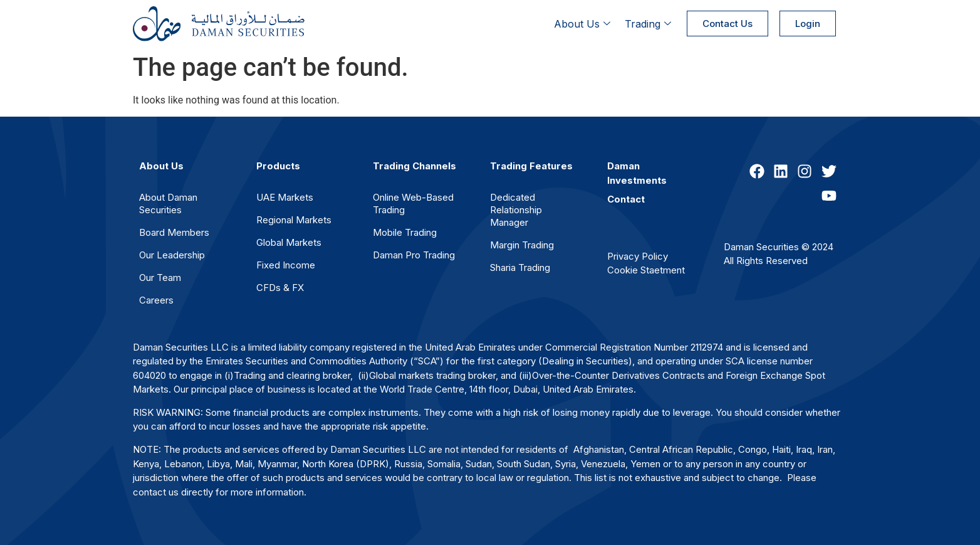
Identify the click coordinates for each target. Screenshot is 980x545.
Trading (649, 24)
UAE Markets (285, 197)
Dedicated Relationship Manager (516, 210)
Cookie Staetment (646, 270)
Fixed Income (286, 265)
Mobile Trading (405, 232)
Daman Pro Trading (414, 255)
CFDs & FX (280, 288)
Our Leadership (172, 255)
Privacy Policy (638, 256)
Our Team (160, 278)
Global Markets (289, 242)
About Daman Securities (168, 204)
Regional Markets (294, 220)
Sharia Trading (520, 267)
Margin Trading (522, 245)
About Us (584, 24)
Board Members (174, 232)
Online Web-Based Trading (413, 204)
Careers (156, 300)
